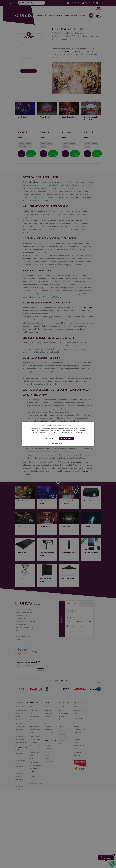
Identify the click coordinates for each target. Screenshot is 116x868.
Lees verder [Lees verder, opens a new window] (70, 434)
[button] (58, 443)
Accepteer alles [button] (66, 438)
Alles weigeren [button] (50, 438)
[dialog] (58, 434)
